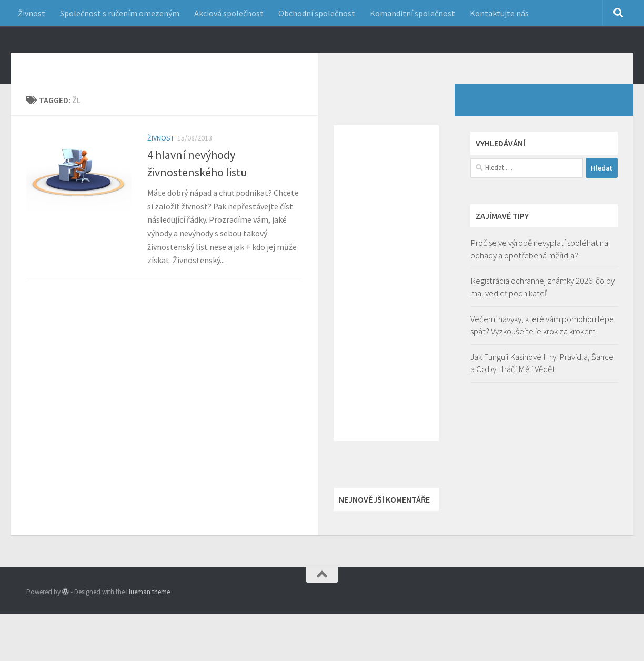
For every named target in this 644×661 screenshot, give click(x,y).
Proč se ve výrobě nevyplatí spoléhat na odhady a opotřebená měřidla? (539, 265)
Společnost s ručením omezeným (120, 13)
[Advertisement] (386, 299)
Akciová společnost (229, 13)
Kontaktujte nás (499, 13)
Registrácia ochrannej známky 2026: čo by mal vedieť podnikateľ (542, 303)
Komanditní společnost (412, 13)
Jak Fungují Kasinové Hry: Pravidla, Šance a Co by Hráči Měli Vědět (542, 379)
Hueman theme (148, 608)
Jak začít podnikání (117, 63)
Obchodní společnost (317, 13)
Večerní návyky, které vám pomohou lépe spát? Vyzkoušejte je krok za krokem (542, 341)
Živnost (32, 13)
